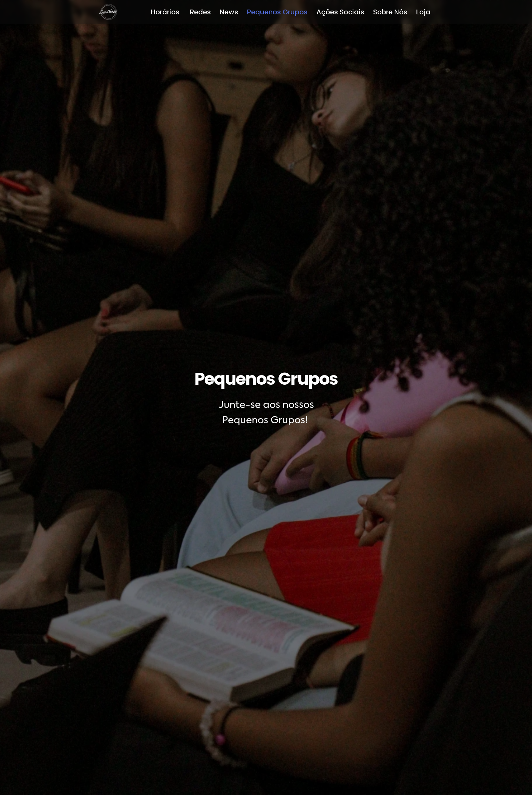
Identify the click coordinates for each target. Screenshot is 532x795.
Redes (200, 12)
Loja (423, 12)
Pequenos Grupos (277, 12)
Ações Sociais (340, 12)
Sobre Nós (390, 12)
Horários (166, 12)
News (229, 12)
